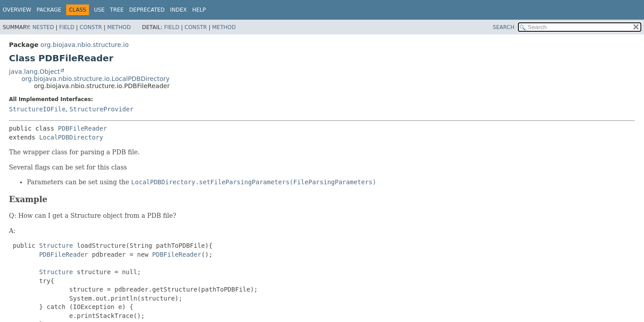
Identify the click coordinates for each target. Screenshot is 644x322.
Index (178, 10)
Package (49, 10)
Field (67, 27)
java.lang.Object (34, 72)
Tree (117, 10)
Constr (91, 27)
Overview (17, 10)
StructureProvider (101, 109)
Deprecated (147, 10)
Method (119, 27)
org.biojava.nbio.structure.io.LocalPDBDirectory (95, 79)
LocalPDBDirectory (71, 137)
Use (99, 10)
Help (199, 10)
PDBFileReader (83, 128)
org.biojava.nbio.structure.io (84, 45)
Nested (43, 27)
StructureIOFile (37, 109)
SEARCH (504, 27)
